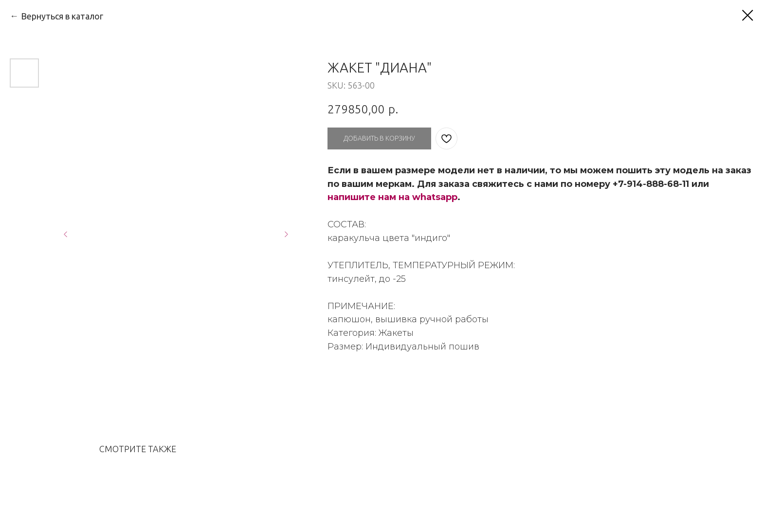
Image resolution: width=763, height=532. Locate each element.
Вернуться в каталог (62, 16)
